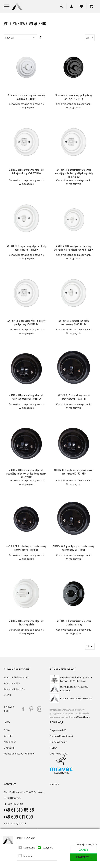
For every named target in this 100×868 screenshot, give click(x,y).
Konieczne (28, 848)
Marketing (28, 856)
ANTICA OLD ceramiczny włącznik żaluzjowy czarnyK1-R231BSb (26, 397)
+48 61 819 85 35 (19, 810)
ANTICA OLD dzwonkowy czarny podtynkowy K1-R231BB (74, 397)
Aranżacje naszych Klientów (19, 754)
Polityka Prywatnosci (61, 736)
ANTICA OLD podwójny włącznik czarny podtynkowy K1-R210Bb (74, 472)
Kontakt (8, 736)
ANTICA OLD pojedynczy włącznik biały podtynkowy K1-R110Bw (26, 248)
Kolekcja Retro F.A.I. (14, 689)
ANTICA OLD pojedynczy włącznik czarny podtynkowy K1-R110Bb (74, 548)
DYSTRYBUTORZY (59, 754)
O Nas (7, 730)
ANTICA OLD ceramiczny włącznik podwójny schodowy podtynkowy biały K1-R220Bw (74, 173)
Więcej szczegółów (87, 844)
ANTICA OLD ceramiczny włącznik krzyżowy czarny (74, 623)
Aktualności (10, 742)
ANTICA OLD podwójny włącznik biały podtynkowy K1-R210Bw (26, 322)
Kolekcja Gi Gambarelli (16, 677)
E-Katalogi (9, 748)
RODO (53, 748)
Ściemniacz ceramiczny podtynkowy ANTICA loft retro (26, 97)
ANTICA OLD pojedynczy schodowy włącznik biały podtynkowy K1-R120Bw (74, 248)
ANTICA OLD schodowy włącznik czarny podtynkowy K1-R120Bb (26, 548)
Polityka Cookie (58, 742)
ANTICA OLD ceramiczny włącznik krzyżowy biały (26, 623)
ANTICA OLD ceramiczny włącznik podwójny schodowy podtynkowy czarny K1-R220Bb (26, 473)
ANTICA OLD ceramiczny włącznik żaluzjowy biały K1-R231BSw (26, 171)
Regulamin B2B (58, 730)
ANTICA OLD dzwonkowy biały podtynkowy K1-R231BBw (74, 322)
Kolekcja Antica (12, 683)
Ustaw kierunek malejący (41, 38)
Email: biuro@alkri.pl (15, 823)
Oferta (7, 695)
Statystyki (48, 848)
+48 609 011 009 (18, 817)
